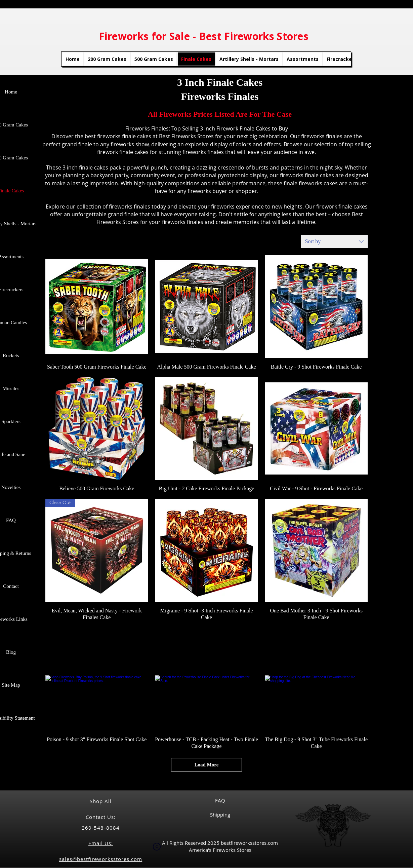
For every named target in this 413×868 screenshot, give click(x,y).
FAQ (220, 800)
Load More (207, 765)
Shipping (220, 815)
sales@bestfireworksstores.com (101, 859)
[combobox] (334, 241)
